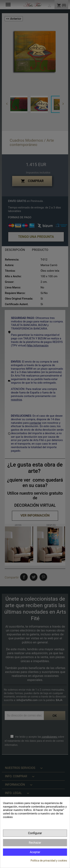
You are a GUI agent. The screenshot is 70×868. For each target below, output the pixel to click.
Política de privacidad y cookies (49, 861)
